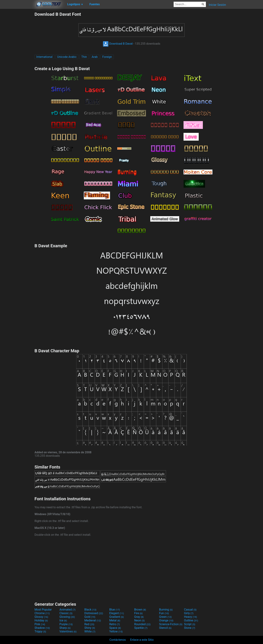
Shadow (42, 628)
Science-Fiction (171, 624)
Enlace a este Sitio (142, 640)
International (44, 57)
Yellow (116, 631)
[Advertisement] (17, 66)
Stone (190, 628)
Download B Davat (118, 44)
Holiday (41, 620)
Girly (189, 613)
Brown (140, 610)
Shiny (90, 628)
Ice (63, 620)
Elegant (117, 613)
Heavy (190, 617)
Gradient (117, 617)
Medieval (93, 620)
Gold (90, 617)
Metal (115, 620)
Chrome (42, 613)
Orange (166, 620)
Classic (66, 613)
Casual (190, 610)
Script (190, 624)
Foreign (107, 57)
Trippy (40, 631)
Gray (139, 617)
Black (90, 610)
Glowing (67, 617)
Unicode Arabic (67, 57)
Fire (138, 613)
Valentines (68, 631)
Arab (95, 57)
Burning (166, 610)
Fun (164, 613)
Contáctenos (118, 640)
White (90, 631)
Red (89, 624)
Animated (67, 610)
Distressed (94, 613)
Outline (191, 620)
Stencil (165, 628)
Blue (115, 610)
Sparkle (141, 628)
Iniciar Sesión (217, 5)
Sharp (65, 628)
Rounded (142, 624)
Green (165, 617)
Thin (84, 57)
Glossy (41, 617)
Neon (139, 620)
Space (115, 628)
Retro (115, 624)
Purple (66, 624)
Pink (40, 624)
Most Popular (43, 610)
